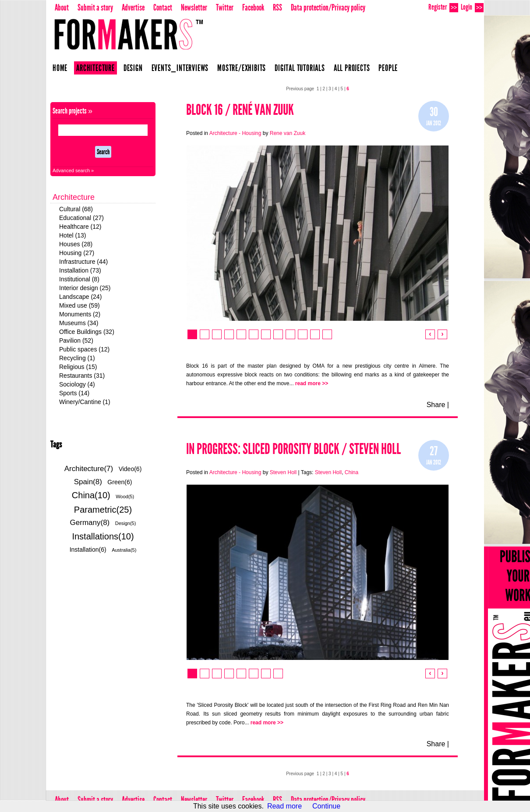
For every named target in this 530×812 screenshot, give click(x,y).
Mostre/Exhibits (242, 68)
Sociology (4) (77, 384)
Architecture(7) (89, 469)
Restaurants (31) (82, 376)
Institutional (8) (79, 279)
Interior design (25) (85, 288)
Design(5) (126, 523)
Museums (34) (79, 323)
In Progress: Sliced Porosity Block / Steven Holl (293, 449)
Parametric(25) (103, 510)
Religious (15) (78, 367)
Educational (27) (81, 218)
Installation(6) (88, 550)
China (352, 472)
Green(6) (120, 482)
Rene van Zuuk (288, 133)
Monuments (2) (80, 314)
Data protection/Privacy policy (328, 7)
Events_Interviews (180, 68)
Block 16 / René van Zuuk (240, 110)
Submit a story (95, 7)
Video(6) (130, 469)
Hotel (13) (72, 235)
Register (443, 7)
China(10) (91, 495)
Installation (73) (80, 270)
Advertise (133, 7)
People (388, 68)
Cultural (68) (76, 209)
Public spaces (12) (84, 349)
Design (133, 68)
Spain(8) (88, 482)
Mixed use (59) (79, 305)
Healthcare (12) (80, 227)
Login (472, 7)
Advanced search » (73, 170)
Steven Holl (283, 472)
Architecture (95, 68)
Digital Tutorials (300, 68)
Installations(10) (103, 536)
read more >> (312, 383)
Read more (284, 806)
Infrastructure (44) (83, 262)
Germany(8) (90, 523)
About (62, 7)
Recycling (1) (77, 358)
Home (60, 68)
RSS (277, 7)
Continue (326, 806)
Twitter (225, 7)
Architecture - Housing (235, 133)
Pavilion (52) (76, 340)
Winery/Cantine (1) (85, 402)
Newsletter (194, 7)
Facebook (253, 7)
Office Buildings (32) (87, 332)
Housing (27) (77, 253)
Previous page (300, 89)
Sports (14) (74, 393)
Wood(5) (125, 496)
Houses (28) (76, 244)
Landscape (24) (80, 297)
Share (436, 405)
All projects (352, 68)
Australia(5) (124, 550)
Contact (163, 7)
